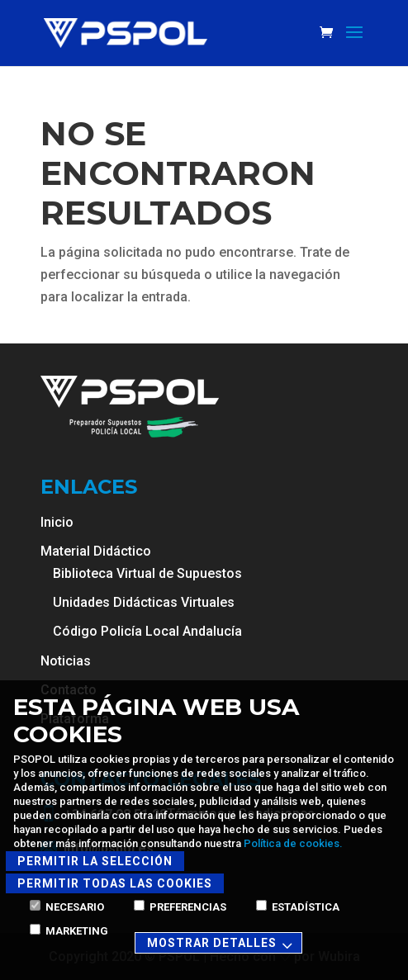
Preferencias (180, 907)
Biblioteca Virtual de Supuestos (147, 573)
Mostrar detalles (222, 944)
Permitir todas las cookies (115, 883)
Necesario (67, 907)
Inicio (57, 522)
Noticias (66, 661)
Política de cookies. (293, 843)
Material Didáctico (96, 551)
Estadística (298, 907)
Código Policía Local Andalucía (147, 631)
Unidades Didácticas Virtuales (144, 602)
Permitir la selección (95, 861)
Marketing (69, 931)
